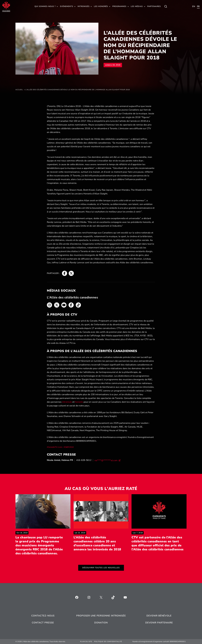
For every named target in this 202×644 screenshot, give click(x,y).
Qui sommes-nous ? (45, 6)
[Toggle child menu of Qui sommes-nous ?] (166, 6)
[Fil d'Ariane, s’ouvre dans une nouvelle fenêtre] (65, 273)
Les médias (137, 6)
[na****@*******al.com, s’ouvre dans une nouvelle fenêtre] (108, 460)
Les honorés (101, 6)
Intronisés (84, 6)
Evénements (67, 6)
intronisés (67, 402)
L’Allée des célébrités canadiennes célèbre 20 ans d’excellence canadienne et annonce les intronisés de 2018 (101, 543)
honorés (79, 402)
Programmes (119, 6)
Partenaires (154, 6)
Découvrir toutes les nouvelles (101, 568)
